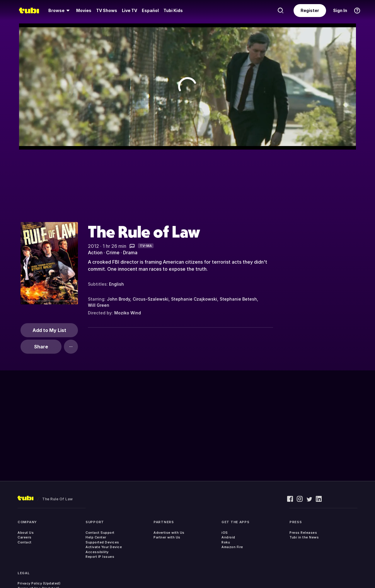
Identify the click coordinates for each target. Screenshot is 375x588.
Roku (226, 542)
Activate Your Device (104, 547)
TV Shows (107, 10)
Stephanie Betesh (238, 299)
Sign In (340, 10)
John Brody (119, 299)
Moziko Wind (128, 313)
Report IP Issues (100, 557)
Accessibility (97, 552)
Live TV (129, 10)
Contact (25, 542)
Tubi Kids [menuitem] (173, 10)
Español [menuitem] (150, 10)
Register (310, 10)
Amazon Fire (232, 547)
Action (95, 253)
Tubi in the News (304, 537)
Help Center (96, 537)
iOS (225, 533)
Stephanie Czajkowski (194, 299)
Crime (113, 253)
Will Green (99, 305)
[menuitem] (60, 11)
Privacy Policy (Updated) (39, 583)
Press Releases (303, 533)
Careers (25, 537)
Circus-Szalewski (151, 299)
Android (228, 537)
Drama (130, 253)
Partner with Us (167, 537)
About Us (26, 533)
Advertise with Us (169, 533)
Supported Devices (102, 542)
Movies (84, 10)
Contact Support (100, 533)
